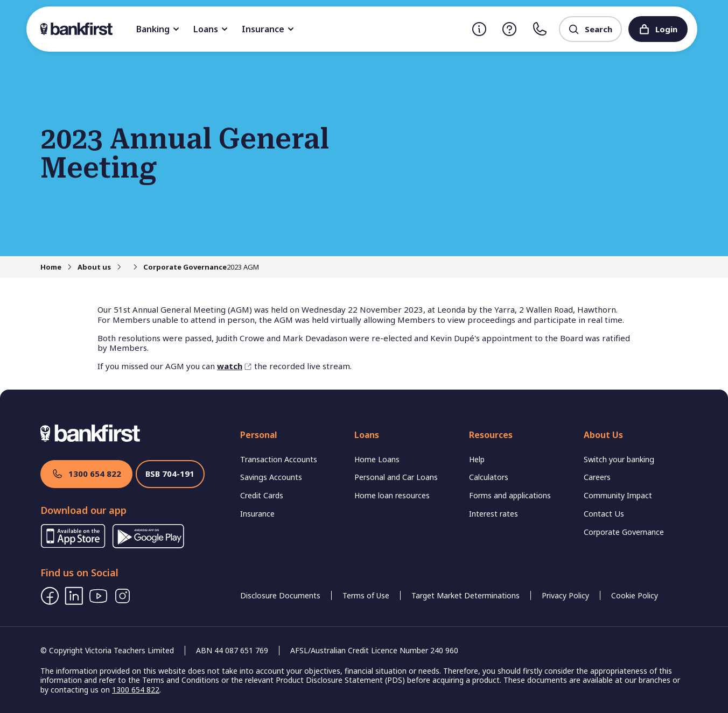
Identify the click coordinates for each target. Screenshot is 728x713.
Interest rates (496, 502)
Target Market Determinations (465, 595)
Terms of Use (366, 595)
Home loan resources (395, 483)
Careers (599, 465)
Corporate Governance (169, 267)
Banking (205, 29)
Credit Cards (264, 483)
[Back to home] (100, 29)
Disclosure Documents (280, 595)
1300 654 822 (86, 474)
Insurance (315, 29)
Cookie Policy (635, 595)
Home (51, 267)
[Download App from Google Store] (148, 545)
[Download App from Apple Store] (73, 545)
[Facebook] (50, 596)
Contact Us (604, 502)
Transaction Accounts (281, 447)
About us (94, 267)
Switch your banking (622, 447)
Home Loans (378, 447)
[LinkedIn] (74, 596)
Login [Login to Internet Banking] (658, 29)
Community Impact (620, 483)
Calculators (490, 465)
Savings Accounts (272, 465)
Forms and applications (513, 483)
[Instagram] (122, 596)
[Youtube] (98, 596)
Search (590, 29)
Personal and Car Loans (399, 465)
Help (478, 447)
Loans (257, 29)
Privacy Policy (565, 595)
